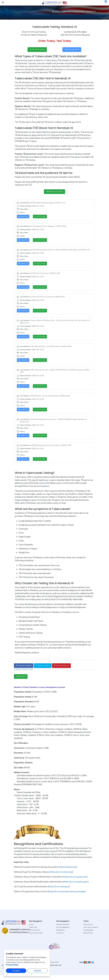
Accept (16, 971)
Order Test (24, 217)
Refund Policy (88, 938)
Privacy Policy (12, 965)
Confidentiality (88, 935)
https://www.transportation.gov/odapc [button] (67, 896)
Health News (61, 935)
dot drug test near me (52, 970)
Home (56, 12)
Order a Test (33, 932)
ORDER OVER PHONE (72, 50)
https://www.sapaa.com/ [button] (75, 882)
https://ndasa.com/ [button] (68, 872)
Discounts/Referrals (63, 932)
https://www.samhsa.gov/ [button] (76, 886)
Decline (37, 971)
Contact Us (60, 938)
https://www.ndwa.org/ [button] (61, 877)
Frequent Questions (63, 929)
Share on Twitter (47, 670)
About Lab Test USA (36, 938)
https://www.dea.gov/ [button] (59, 891)
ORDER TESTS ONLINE (37, 50)
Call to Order (42, 217)
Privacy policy (88, 929)
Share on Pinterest (69, 670)
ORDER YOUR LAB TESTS (55, 192)
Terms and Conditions (91, 932)
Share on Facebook (25, 670)
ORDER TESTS (22, 681)
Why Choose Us (34, 935)
